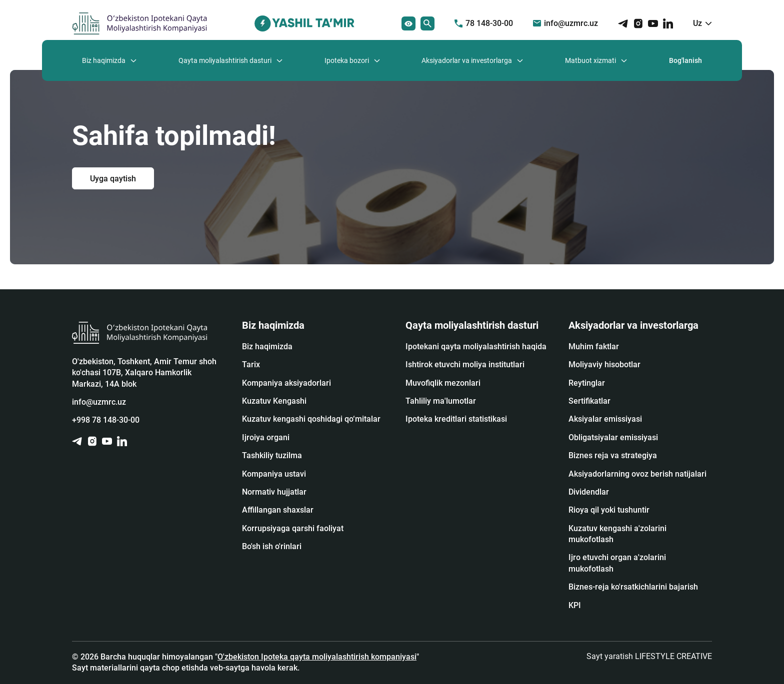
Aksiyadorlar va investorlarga (467, 60)
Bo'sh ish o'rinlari (272, 546)
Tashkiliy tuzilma (272, 455)
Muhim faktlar (594, 346)
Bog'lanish (685, 60)
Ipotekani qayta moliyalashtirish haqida (476, 346)
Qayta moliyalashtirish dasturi (225, 60)
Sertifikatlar (589, 401)
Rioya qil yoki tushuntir (609, 510)
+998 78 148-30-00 (106, 420)
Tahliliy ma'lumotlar (441, 401)
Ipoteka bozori (347, 60)
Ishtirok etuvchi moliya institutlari (465, 364)
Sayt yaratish (649, 656)
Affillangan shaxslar (278, 510)
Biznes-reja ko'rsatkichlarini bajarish (633, 587)
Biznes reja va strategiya (613, 455)
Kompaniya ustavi (274, 474)
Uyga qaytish (113, 178)
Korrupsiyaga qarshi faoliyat (293, 528)
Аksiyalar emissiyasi (605, 419)
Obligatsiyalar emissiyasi (613, 437)
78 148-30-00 (484, 23)
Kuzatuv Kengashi (274, 401)
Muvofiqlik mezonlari (443, 383)
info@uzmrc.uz (565, 23)
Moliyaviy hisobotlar (604, 364)
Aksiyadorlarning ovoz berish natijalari (637, 474)
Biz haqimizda (104, 60)
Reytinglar (587, 383)
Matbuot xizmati (590, 60)
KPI (575, 605)
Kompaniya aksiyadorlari (286, 383)
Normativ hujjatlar (274, 492)
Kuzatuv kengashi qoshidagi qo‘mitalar (311, 419)
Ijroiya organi (266, 437)
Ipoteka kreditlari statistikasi (456, 419)
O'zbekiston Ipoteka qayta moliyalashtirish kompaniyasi (317, 657)
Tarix (251, 364)
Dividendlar (589, 492)
